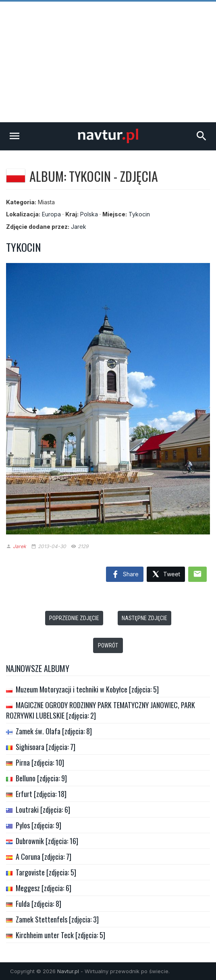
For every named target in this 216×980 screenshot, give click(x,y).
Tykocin (139, 214)
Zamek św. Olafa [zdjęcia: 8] (54, 731)
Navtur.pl (68, 971)
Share (125, 575)
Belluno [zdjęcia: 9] (41, 778)
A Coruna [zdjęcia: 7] (44, 857)
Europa (51, 214)
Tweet (166, 574)
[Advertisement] (108, 62)
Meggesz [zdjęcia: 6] (44, 888)
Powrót (108, 645)
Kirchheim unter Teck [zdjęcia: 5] (60, 935)
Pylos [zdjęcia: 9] (38, 825)
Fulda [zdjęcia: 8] (38, 904)
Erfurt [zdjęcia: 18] (41, 794)
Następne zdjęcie (144, 618)
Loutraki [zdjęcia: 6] (43, 809)
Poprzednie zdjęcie (74, 618)
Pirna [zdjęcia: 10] (40, 762)
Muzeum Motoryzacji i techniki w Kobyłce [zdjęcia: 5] (87, 689)
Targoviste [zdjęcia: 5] (46, 872)
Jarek (79, 227)
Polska (89, 214)
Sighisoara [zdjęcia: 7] (46, 747)
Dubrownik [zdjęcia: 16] (47, 841)
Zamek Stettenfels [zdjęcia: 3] (57, 919)
